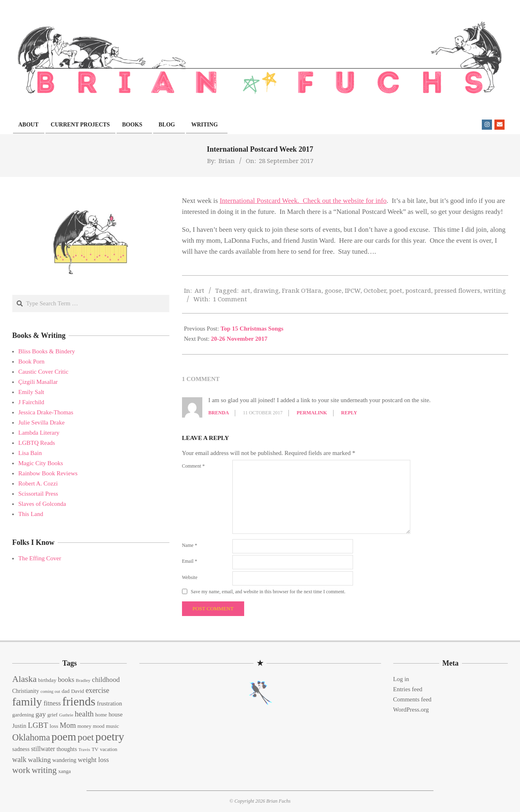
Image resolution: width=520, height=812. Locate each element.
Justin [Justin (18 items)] (19, 726)
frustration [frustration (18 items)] (109, 703)
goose (333, 290)
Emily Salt (31, 392)
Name (190, 545)
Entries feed (408, 689)
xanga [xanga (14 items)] (64, 771)
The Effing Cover (40, 558)
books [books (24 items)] (66, 680)
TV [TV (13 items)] (95, 749)
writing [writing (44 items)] (44, 770)
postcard (418, 290)
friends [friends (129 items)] (79, 701)
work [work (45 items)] (21, 770)
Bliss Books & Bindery (47, 351)
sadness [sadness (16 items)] (21, 749)
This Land (31, 514)
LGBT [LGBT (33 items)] (38, 725)
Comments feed (413, 699)
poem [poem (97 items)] (64, 737)
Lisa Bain (30, 453)
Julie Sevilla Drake (41, 422)
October (375, 290)
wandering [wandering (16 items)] (64, 760)
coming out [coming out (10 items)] (50, 691)
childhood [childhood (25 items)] (106, 680)
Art (199, 290)
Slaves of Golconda (42, 504)
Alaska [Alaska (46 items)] (24, 679)
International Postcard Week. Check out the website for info (303, 201)
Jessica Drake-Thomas (46, 412)
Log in (401, 679)
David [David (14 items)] (78, 691)
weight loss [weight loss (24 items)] (93, 760)
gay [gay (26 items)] (40, 714)
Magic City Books (41, 463)
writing (495, 290)
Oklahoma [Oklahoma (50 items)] (31, 737)
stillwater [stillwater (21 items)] (43, 749)
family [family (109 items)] (27, 702)
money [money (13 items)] (84, 726)
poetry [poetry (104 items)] (110, 737)
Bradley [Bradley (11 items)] (83, 680)
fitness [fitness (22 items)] (52, 703)
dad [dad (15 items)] (66, 691)
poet (396, 290)
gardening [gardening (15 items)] (23, 715)
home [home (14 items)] (101, 715)
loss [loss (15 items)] (54, 726)
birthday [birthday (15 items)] (47, 680)
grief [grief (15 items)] (52, 715)
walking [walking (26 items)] (39, 760)
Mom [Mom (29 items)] (68, 725)
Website (190, 577)
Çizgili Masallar (38, 382)
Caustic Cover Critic (43, 372)
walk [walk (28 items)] (19, 760)
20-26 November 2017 (239, 339)
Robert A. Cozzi (38, 483)
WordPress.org (411, 710)
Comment (193, 466)
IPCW (353, 290)
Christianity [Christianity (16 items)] (26, 691)
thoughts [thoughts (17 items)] (67, 749)
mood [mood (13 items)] (99, 726)
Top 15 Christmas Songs (252, 329)
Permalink (312, 413)
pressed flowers (457, 290)
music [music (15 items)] (113, 726)
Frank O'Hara (302, 290)
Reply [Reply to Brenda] (349, 413)
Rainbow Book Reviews (48, 473)
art (246, 290)
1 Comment (230, 299)
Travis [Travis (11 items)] (84, 749)
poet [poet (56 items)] (86, 737)
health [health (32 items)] (84, 714)
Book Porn (31, 361)
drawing (266, 290)
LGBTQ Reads (37, 443)
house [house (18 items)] (116, 714)
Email (190, 561)
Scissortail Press (38, 494)
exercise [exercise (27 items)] (97, 690)
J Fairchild (31, 402)
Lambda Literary (39, 433)
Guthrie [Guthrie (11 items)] (66, 715)
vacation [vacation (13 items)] (109, 749)
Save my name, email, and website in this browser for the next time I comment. (268, 592)
